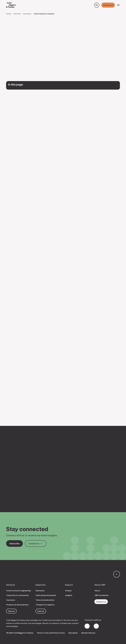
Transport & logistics (45, 605)
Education (40, 591)
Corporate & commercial (17, 595)
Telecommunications (45, 600)
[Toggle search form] (97, 5)
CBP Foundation (102, 595)
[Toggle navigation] (118, 5)
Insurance (27, 14)
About (97, 591)
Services (17, 14)
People (68, 591)
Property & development (17, 605)
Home (9, 14)
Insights (69, 595)
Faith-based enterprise (46, 595)
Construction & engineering (18, 591)
